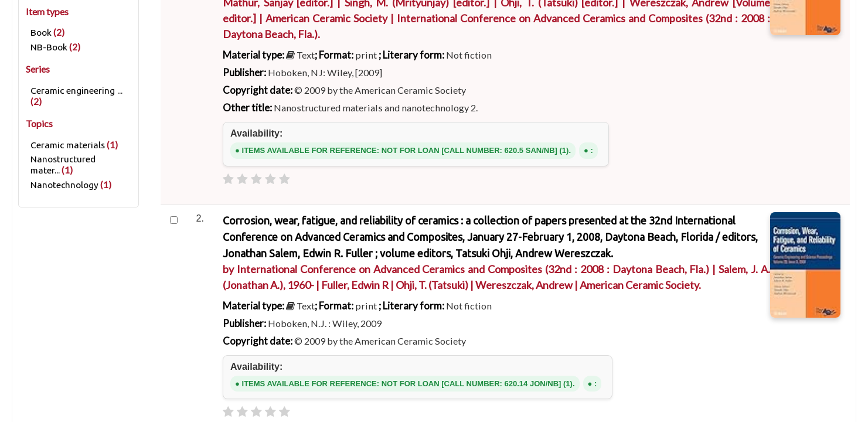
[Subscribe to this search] (314, 383)
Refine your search (79, 373)
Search (267, 156)
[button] (87, 13)
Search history (789, 13)
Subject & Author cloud (583, 203)
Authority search (477, 203)
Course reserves (387, 203)
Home (30, 342)
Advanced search (296, 203)
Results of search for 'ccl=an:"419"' (127, 342)
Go (631, 156)
